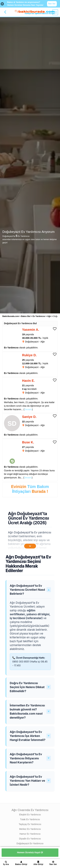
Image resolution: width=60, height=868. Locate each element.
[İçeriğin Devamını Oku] (30, 546)
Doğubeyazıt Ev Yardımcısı (30, 843)
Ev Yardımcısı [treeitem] (39, 316)
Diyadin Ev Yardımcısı (30, 839)
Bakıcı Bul (26, 316)
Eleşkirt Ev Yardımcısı (30, 815)
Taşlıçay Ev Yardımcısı (30, 824)
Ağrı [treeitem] (49, 316)
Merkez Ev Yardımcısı (30, 829)
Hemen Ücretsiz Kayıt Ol (30, 852)
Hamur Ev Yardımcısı (30, 834)
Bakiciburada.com (11, 316)
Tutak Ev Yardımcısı (30, 819)
